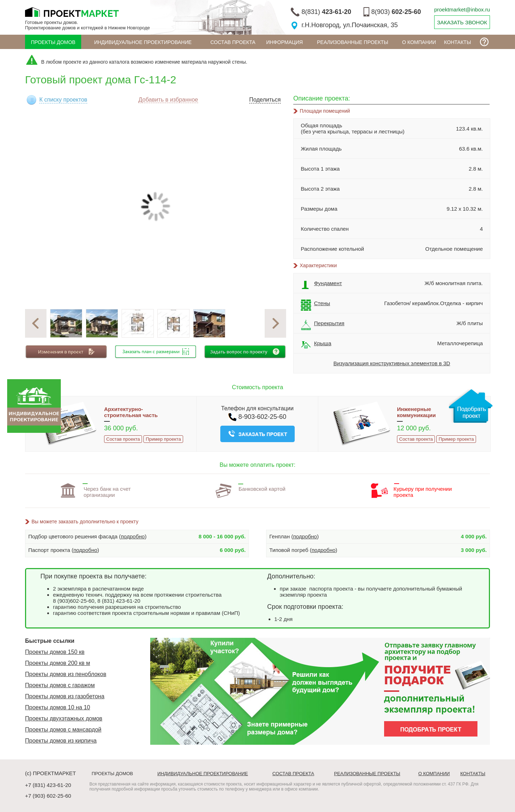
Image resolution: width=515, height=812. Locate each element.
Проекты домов (53, 42)
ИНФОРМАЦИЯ (284, 42)
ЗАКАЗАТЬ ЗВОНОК (462, 22)
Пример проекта (163, 439)
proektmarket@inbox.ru (462, 9)
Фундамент (321, 285)
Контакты (458, 42)
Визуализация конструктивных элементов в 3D (392, 363)
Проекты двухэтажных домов (64, 718)
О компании (419, 42)
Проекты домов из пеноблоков (66, 674)
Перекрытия (323, 325)
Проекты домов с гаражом (60, 685)
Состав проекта (233, 42)
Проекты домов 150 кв (55, 652)
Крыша (316, 345)
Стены (315, 305)
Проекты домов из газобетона (65, 696)
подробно (133, 536)
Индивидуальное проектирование (143, 42)
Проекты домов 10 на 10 (58, 707)
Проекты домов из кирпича (61, 741)
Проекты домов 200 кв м (58, 663)
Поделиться (265, 100)
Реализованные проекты (352, 42)
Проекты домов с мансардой (63, 730)
